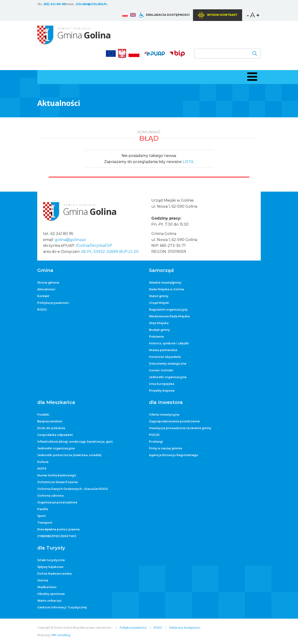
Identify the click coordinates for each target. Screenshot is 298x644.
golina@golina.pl (92, 4)
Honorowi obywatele (165, 357)
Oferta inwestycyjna (164, 415)
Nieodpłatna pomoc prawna (58, 529)
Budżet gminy (159, 330)
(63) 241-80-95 (55, 4)
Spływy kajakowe (50, 567)
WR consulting (61, 635)
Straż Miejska (159, 323)
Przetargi (156, 442)
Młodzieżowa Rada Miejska (169, 316)
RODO (42, 310)
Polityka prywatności (53, 303)
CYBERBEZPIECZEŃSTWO (57, 536)
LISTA (188, 162)
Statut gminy (159, 296)
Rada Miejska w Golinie (167, 289)
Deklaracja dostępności (168, 15)
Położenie (156, 337)
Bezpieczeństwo (50, 421)
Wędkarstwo (47, 587)
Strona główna (48, 283)
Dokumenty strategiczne (168, 364)
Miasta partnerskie (163, 350)
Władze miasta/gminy (165, 283)
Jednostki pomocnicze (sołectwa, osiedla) (69, 455)
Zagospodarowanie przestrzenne (174, 421)
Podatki (43, 415)
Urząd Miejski (159, 303)
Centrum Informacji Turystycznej (62, 607)
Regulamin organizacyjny (168, 310)
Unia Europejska (162, 384)
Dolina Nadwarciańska (54, 574)
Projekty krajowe (162, 391)
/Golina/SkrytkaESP (94, 246)
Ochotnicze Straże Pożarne (58, 482)
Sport (41, 516)
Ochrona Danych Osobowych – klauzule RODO (73, 489)
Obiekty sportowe (51, 594)
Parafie (43, 509)
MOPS (42, 469)
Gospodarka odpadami (55, 435)
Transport (45, 523)
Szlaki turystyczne (51, 560)
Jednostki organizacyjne (168, 377)
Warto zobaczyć (49, 601)
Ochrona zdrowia (50, 496)
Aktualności (46, 289)
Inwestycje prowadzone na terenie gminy (180, 428)
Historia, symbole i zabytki (169, 343)
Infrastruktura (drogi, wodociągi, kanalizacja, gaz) (75, 442)
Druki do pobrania (51, 428)
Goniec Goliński (161, 370)
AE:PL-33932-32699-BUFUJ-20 (110, 252)
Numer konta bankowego (57, 475)
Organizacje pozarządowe (57, 502)
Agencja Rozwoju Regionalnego (174, 455)
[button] (251, 77)
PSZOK (154, 435)
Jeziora (43, 580)
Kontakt (43, 296)
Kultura (43, 462)
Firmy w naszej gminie (166, 448)
